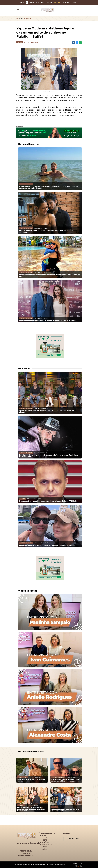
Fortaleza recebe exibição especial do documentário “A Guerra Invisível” (48, 321)
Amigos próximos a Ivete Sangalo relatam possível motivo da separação (47, 545)
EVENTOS (45, 838)
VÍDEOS (45, 847)
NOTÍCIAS (45, 842)
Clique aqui (58, 2)
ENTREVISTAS (47, 845)
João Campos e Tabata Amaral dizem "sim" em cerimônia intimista (66, 810)
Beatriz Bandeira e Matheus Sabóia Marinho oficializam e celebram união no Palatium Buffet (31, 809)
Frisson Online (73, 839)
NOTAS (45, 840)
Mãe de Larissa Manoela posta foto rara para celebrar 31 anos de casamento (65, 780)
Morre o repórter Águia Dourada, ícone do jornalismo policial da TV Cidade (48, 501)
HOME (21, 18)
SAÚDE (45, 849)
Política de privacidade (57, 865)
